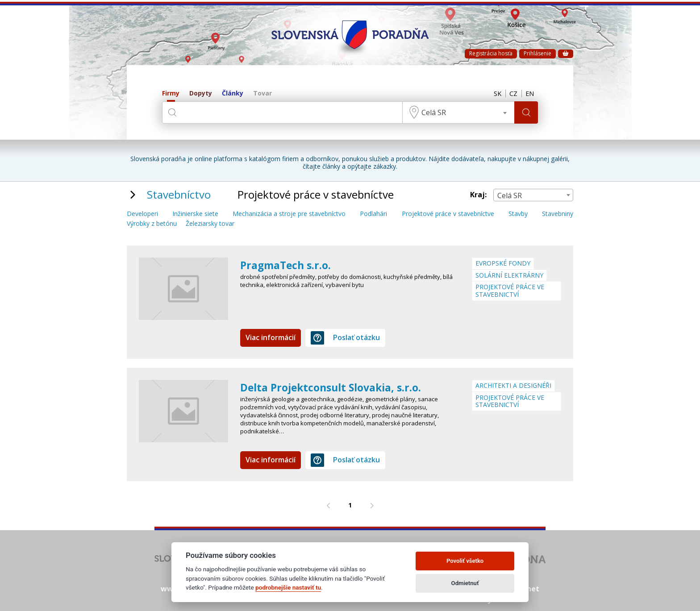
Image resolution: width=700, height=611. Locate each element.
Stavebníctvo (179, 194)
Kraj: (478, 195)
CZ (511, 94)
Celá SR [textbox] (432, 112)
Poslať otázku (345, 338)
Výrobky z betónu (152, 224)
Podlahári (373, 214)
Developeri (142, 214)
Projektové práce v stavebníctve (448, 214)
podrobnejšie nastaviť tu (288, 587)
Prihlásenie (537, 53)
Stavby (518, 214)
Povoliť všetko (465, 561)
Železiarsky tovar (210, 224)
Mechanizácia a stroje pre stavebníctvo (289, 214)
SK (494, 94)
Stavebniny (558, 214)
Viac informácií (271, 337)
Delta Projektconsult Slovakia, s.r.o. (335, 387)
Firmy (171, 94)
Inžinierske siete (195, 214)
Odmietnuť (465, 583)
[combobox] (457, 112)
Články (233, 94)
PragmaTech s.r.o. (287, 265)
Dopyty (201, 94)
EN (529, 94)
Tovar (262, 94)
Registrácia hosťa (491, 53)
